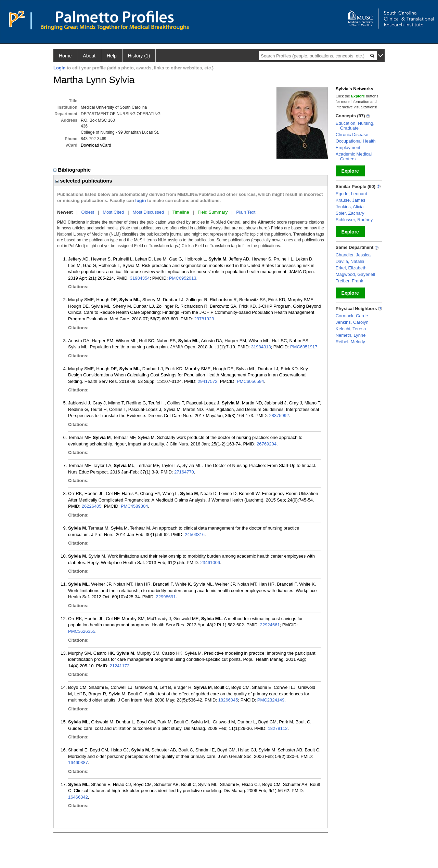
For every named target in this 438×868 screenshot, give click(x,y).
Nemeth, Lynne (351, 335)
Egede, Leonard (352, 194)
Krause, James (351, 200)
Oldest (88, 212)
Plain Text (246, 212)
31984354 (140, 278)
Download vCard (96, 145)
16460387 (78, 763)
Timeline (181, 212)
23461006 (210, 563)
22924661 (270, 625)
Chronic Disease (352, 135)
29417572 (208, 381)
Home (65, 56)
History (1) (139, 56)
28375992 (279, 416)
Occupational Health (356, 141)
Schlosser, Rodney (354, 220)
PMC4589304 (134, 506)
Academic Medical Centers (354, 156)
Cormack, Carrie (352, 316)
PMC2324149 (271, 700)
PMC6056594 (250, 381)
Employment (348, 148)
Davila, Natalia (350, 261)
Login (59, 68)
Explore (350, 171)
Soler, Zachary (350, 213)
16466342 (78, 797)
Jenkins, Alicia (350, 207)
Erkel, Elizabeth (351, 268)
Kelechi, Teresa (351, 329)
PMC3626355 (82, 631)
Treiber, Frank (349, 281)
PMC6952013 (183, 278)
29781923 (204, 319)
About (89, 56)
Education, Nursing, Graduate (355, 126)
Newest (65, 212)
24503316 (195, 535)
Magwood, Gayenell (355, 274)
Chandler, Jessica (353, 255)
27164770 (184, 472)
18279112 (278, 728)
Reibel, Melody (350, 342)
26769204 (267, 444)
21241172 (119, 666)
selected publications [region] (84, 181)
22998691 (166, 597)
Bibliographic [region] (73, 170)
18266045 (228, 700)
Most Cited (113, 212)
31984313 (261, 347)
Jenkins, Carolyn (352, 322)
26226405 (92, 506)
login (140, 201)
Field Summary (213, 212)
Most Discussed (148, 212)
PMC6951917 (304, 347)
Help (112, 56)
